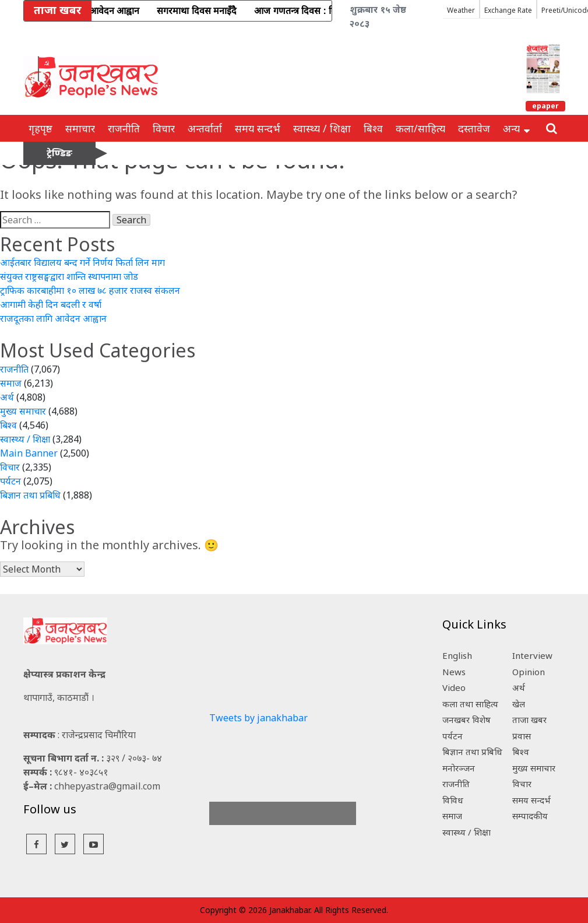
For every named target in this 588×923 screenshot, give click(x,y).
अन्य (516, 128)
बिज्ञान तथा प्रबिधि (30, 495)
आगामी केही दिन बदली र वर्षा (51, 304)
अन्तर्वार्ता (205, 128)
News (454, 672)
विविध (453, 800)
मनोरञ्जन (459, 768)
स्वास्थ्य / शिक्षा (322, 128)
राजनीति (124, 128)
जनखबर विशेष (466, 720)
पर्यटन (10, 481)
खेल (519, 704)
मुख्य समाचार (23, 411)
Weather (461, 10)
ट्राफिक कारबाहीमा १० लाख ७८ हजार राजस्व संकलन (90, 290)
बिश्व (373, 128)
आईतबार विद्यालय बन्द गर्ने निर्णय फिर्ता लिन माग (82, 262)
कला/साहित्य (420, 128)
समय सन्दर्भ (258, 128)
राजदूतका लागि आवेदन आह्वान (53, 318)
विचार (164, 128)
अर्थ (7, 397)
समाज (11, 383)
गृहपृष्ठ (41, 128)
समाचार (80, 128)
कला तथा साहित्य (470, 704)
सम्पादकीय (530, 816)
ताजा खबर (529, 720)
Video (454, 687)
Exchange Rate (508, 10)
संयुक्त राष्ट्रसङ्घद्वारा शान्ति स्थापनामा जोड (69, 276)
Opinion (529, 672)
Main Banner (29, 453)
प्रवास (522, 736)
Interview (532, 655)
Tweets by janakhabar (258, 718)
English (457, 655)
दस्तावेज (474, 128)
